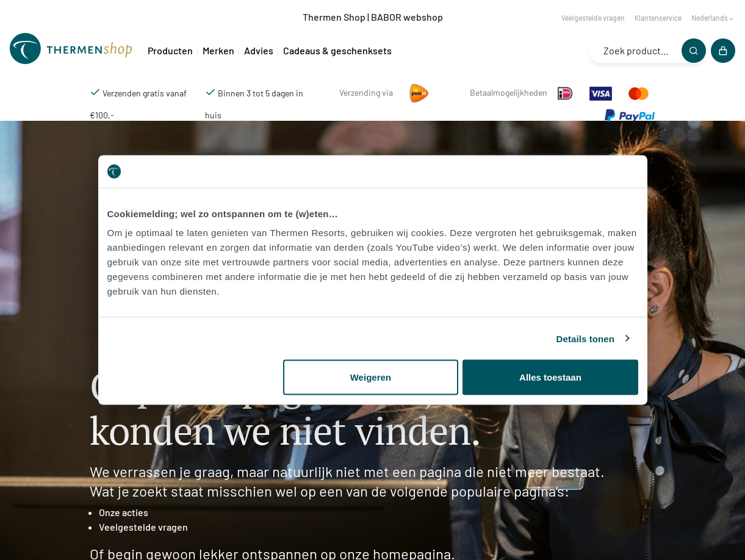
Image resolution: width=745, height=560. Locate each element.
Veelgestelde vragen (593, 18)
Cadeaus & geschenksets (337, 50)
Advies (259, 50)
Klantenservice (658, 18)
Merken (218, 50)
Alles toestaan (550, 377)
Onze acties (124, 512)
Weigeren (371, 377)
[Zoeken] (694, 51)
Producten (170, 50)
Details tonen (585, 338)
